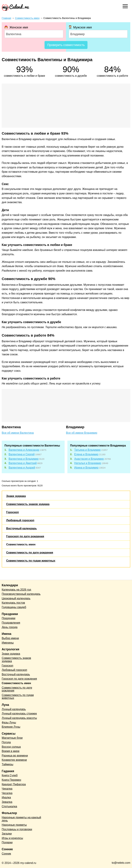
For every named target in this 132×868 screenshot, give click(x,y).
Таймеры (7, 764)
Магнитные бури (12, 738)
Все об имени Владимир (82, 433)
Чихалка (7, 789)
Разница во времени (15, 756)
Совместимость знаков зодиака (28, 504)
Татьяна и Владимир (87, 450)
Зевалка (7, 802)
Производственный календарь (21, 594)
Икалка (6, 797)
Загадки (7, 834)
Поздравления (11, 623)
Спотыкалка (9, 806)
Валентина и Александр (24, 450)
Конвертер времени (14, 760)
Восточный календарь (21, 528)
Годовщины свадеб (14, 607)
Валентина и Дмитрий (23, 463)
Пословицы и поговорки (17, 829)
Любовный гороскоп (20, 520)
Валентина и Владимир (24, 459)
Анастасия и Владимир (89, 459)
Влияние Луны (11, 727)
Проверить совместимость (66, 45)
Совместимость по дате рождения (30, 553)
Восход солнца (11, 747)
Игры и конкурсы (12, 838)
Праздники (9, 618)
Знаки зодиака (16, 496)
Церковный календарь (16, 598)
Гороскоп (13, 512)
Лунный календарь (14, 709)
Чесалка (7, 793)
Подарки (7, 842)
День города (10, 627)
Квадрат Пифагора (14, 784)
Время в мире (11, 751)
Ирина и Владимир (86, 468)
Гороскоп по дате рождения (25, 536)
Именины (8, 643)
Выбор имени (10, 638)
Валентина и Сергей (22, 454)
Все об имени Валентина (18, 433)
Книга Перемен (11, 780)
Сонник (6, 854)
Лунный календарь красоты (19, 718)
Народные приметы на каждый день (21, 819)
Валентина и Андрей (22, 468)
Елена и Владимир (86, 454)
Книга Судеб (10, 775)
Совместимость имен (21, 544)
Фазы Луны (9, 722)
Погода (6, 742)
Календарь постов (13, 603)
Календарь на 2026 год (16, 590)
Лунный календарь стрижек (19, 714)
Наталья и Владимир (88, 463)
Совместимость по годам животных (31, 561)
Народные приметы (14, 825)
